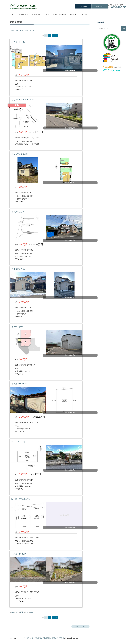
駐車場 (47, 15)
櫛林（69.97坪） (19, 442)
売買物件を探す (83, 6)
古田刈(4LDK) (18, 269)
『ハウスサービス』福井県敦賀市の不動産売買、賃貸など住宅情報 (41, 638)
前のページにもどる (80, 626)
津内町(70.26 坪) (19, 384)
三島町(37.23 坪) (19, 554)
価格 (12, 30)
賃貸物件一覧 (36, 15)
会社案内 (73, 15)
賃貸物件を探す (100, 6)
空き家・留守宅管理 (60, 15)
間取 (21, 30)
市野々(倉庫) (17, 327)
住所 (26, 30)
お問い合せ (84, 15)
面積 (16, 30)
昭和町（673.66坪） (21, 499)
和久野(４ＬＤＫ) (20, 154)
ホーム (13, 15)
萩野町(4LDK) (18, 42)
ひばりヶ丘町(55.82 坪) (23, 100)
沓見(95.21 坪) (18, 212)
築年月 (31, 30)
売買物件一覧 (23, 15)
